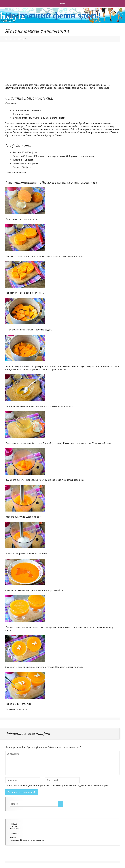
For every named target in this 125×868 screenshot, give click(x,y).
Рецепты (8, 39)
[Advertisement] (63, 65)
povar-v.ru (22, 709)
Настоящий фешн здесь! (53, 15)
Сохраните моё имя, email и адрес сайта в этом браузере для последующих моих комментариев (59, 785)
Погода (13, 824)
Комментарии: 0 (20, 39)
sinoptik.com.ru (37, 840)
